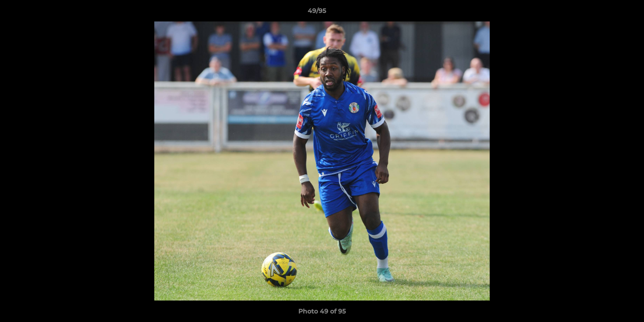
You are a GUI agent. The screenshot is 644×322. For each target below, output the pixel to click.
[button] (606, 13)
